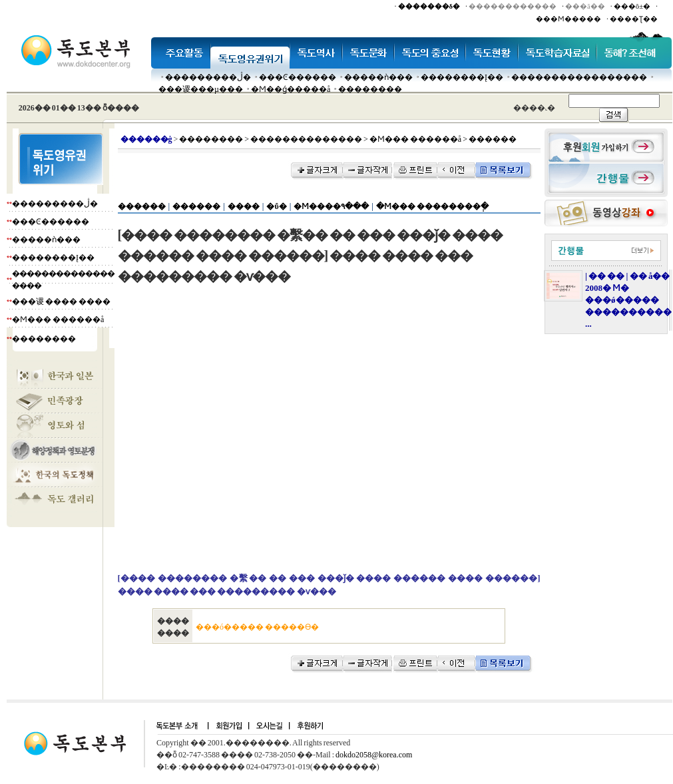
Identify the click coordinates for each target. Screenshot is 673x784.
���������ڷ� (208, 77)
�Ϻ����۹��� (331, 206)
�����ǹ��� (378, 77)
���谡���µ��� (201, 89)
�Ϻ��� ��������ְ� (432, 206)
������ (142, 206)
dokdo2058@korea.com (374, 755)
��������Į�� (462, 77)
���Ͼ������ (298, 77)
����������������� (579, 77)
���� (244, 206)
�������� (370, 89)
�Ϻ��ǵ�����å (291, 89)
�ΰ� (276, 206)
